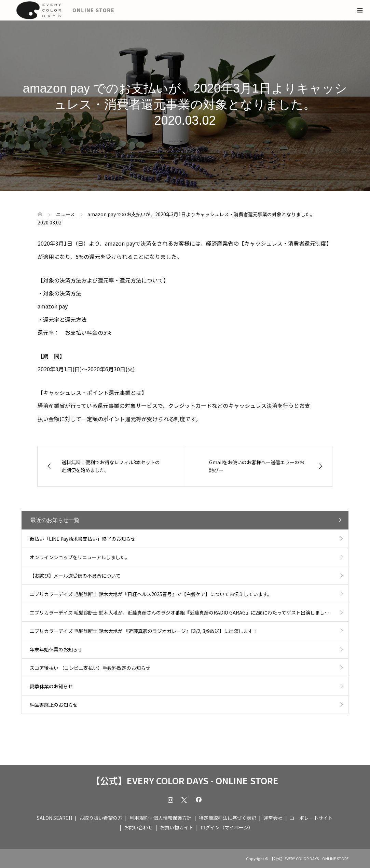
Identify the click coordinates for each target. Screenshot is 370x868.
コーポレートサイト (311, 818)
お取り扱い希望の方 (101, 818)
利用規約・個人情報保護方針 (161, 818)
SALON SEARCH (54, 818)
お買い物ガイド (177, 827)
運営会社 (273, 818)
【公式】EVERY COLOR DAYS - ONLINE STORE (185, 781)
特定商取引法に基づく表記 (228, 818)
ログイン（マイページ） (227, 827)
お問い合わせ (138, 827)
